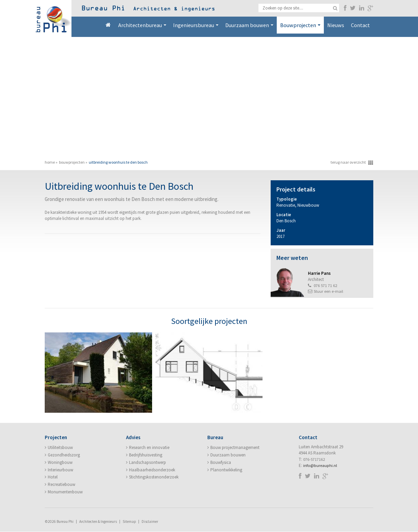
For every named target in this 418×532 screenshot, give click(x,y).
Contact (360, 25)
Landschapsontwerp (148, 463)
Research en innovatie (149, 448)
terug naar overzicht (348, 162)
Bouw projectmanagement (235, 448)
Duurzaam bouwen (249, 25)
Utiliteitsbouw (60, 448)
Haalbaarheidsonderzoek (152, 470)
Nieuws (336, 25)
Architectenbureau (142, 25)
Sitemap (129, 522)
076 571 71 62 (325, 285)
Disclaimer (150, 522)
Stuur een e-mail (328, 292)
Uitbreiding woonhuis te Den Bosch (118, 162)
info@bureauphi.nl (320, 466)
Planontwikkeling (226, 470)
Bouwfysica (221, 463)
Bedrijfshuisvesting (146, 455)
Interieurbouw (60, 470)
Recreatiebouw (61, 485)
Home (108, 25)
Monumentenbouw (65, 492)
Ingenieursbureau (196, 25)
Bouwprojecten (300, 25)
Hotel (53, 477)
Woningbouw (60, 463)
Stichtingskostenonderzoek (154, 477)
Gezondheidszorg (64, 455)
